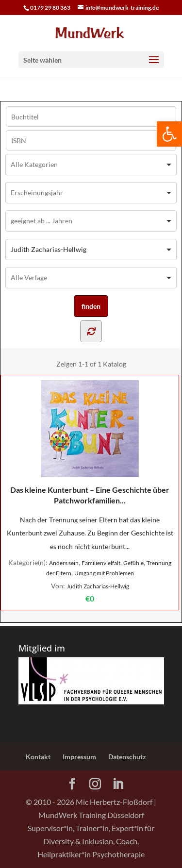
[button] (169, 134)
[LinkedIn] (118, 784)
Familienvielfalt (101, 563)
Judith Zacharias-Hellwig (98, 586)
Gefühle (133, 563)
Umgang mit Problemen (104, 573)
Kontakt (38, 757)
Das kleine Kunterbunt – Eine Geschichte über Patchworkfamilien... (90, 442)
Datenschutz (127, 757)
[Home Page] (91, 32)
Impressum (79, 757)
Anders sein (64, 563)
